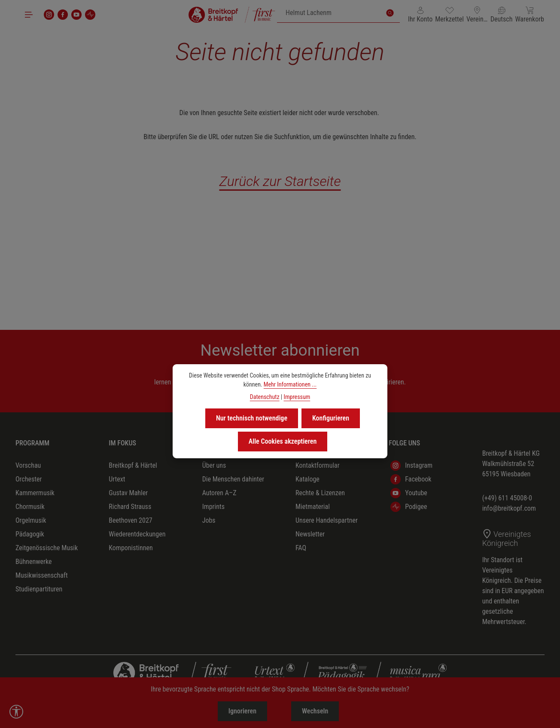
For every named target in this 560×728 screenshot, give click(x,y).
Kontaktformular (318, 465)
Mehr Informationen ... (290, 384)
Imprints (213, 507)
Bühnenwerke (34, 562)
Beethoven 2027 (130, 520)
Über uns (214, 465)
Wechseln (315, 711)
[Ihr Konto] (420, 15)
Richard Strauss (130, 507)
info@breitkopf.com (509, 508)
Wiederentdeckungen (137, 534)
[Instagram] (49, 15)
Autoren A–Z (219, 493)
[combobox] (329, 13)
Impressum (297, 397)
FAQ (301, 548)
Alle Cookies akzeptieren (283, 441)
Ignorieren (242, 711)
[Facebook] (63, 15)
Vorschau (28, 465)
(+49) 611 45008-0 (507, 498)
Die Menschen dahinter (233, 479)
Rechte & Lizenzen (320, 493)
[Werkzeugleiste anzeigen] (16, 712)
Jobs (209, 520)
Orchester (29, 479)
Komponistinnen (131, 548)
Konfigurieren (331, 418)
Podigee (409, 507)
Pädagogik (30, 534)
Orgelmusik (31, 520)
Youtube (409, 493)
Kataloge (307, 479)
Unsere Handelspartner (327, 520)
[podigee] (90, 15)
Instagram (411, 466)
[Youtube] (76, 15)
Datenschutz (265, 397)
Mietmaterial (313, 507)
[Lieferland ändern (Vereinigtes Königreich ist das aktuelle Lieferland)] (477, 15)
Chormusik (30, 507)
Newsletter (310, 534)
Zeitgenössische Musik (47, 548)
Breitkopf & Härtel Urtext (133, 472)
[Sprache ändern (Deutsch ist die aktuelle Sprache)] (502, 15)
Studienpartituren (39, 589)
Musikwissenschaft (42, 575)
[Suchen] (390, 13)
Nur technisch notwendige (252, 418)
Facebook (411, 479)
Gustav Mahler (128, 493)
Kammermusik (35, 493)
